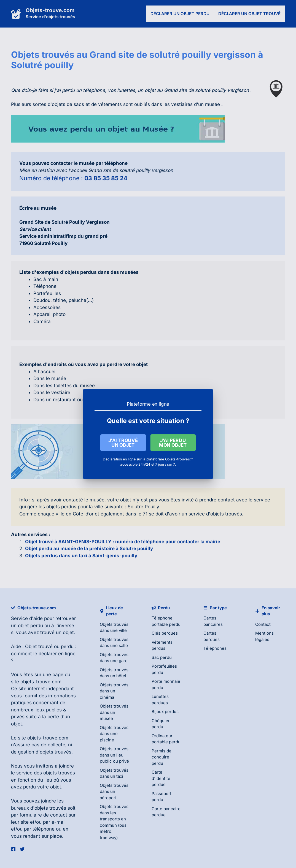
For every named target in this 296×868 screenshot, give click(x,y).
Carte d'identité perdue (161, 778)
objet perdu (30, 626)
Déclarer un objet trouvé (249, 14)
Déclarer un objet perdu (180, 14)
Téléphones (215, 648)
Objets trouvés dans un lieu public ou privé (114, 755)
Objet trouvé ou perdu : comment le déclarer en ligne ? (44, 653)
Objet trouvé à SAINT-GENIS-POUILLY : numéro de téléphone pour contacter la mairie (123, 542)
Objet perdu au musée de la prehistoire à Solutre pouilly (89, 548)
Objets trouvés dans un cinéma (114, 691)
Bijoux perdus (165, 712)
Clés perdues (165, 633)
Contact (263, 624)
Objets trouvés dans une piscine (114, 734)
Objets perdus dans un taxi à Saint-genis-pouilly (81, 556)
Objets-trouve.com (50, 10)
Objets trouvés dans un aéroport (114, 791)
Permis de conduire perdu (162, 757)
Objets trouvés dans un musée (114, 712)
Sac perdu (162, 657)
